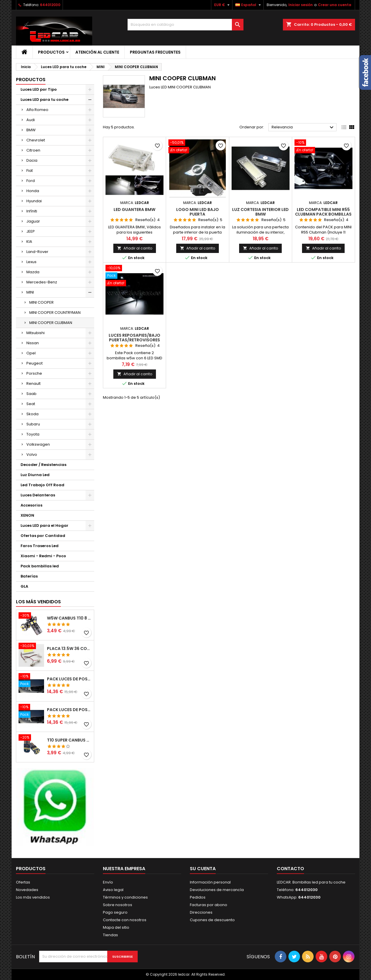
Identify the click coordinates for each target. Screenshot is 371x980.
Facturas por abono (209, 905)
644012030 (50, 5)
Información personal (210, 882)
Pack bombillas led (40, 566)
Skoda (32, 414)
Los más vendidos (38, 602)
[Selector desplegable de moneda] (223, 5)
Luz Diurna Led (35, 475)
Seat (31, 404)
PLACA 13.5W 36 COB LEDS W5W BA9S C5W (69, 649)
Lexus (31, 262)
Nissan (33, 343)
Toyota (33, 434)
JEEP (31, 231)
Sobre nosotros (118, 905)
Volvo (32, 455)
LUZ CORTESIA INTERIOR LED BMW (260, 212)
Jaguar (33, 221)
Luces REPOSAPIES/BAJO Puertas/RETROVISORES (134, 338)
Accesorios (31, 505)
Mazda (33, 272)
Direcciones (201, 912)
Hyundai (34, 201)
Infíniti (32, 211)
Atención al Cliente (97, 52)
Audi (31, 120)
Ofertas (23, 882)
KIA (29, 242)
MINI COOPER (41, 302)
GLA (24, 586)
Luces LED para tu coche (44, 100)
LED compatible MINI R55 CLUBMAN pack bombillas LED (323, 214)
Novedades (27, 890)
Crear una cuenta (335, 5)
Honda (33, 191)
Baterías (29, 576)
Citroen (33, 150)
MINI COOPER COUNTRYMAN (55, 313)
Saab (31, 394)
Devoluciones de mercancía (217, 890)
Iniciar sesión (301, 5)
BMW (31, 130)
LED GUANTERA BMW (134, 210)
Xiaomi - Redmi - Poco (43, 556)
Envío (108, 882)
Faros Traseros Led (40, 546)
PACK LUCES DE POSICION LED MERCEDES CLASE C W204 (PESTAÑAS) (69, 679)
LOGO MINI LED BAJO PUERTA (198, 212)
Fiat (30, 171)
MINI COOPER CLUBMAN (51, 323)
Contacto (290, 869)
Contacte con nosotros (125, 920)
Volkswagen (38, 444)
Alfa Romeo (37, 110)
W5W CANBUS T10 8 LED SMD (69, 618)
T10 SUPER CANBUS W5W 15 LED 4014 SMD (69, 740)
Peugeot (34, 363)
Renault (33, 384)
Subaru (33, 424)
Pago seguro (115, 912)
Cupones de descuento (212, 920)
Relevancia (303, 127)
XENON (27, 515)
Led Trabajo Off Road (42, 485)
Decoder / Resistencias (43, 465)
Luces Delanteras (38, 495)
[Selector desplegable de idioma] (249, 5)
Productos (51, 52)
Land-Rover (37, 252)
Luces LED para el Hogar (44, 525)
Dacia (32, 160)
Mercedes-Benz (42, 282)
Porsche (34, 373)
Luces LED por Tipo (39, 89)
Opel (31, 353)
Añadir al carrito (135, 248)
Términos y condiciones (125, 897)
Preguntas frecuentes (155, 52)
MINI (30, 292)
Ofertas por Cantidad (43, 536)
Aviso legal (113, 890)
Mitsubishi (36, 333)
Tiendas (110, 935)
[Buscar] (185, 25)
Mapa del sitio (116, 927)
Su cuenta (203, 869)
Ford (31, 181)
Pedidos (198, 897)
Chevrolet (36, 140)
